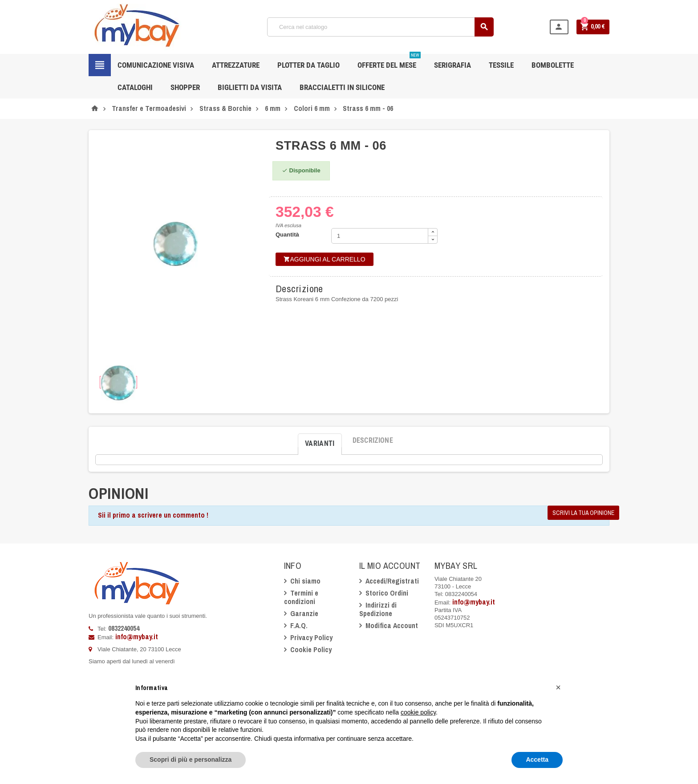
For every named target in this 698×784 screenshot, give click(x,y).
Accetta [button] (537, 759)
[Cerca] (380, 27)
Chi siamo (305, 581)
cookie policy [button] (418, 712)
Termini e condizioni (301, 597)
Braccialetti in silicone (342, 87)
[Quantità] (380, 236)
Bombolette (553, 65)
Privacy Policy (311, 637)
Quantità (287, 235)
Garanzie (304, 613)
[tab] (320, 441)
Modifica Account (392, 625)
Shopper (185, 87)
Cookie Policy (311, 649)
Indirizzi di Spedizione (378, 609)
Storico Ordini (387, 593)
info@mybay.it (137, 637)
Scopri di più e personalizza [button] (191, 759)
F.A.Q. (299, 625)
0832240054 (124, 628)
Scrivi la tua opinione (583, 513)
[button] (558, 687)
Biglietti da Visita (250, 87)
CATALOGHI (135, 87)
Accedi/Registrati (392, 581)
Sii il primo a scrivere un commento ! (153, 515)
